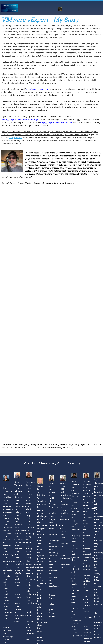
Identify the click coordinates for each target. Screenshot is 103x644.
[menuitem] (47, 9)
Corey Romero (15, 138)
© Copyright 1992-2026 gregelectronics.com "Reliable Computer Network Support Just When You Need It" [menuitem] (50, 480)
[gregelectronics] (9, 8)
